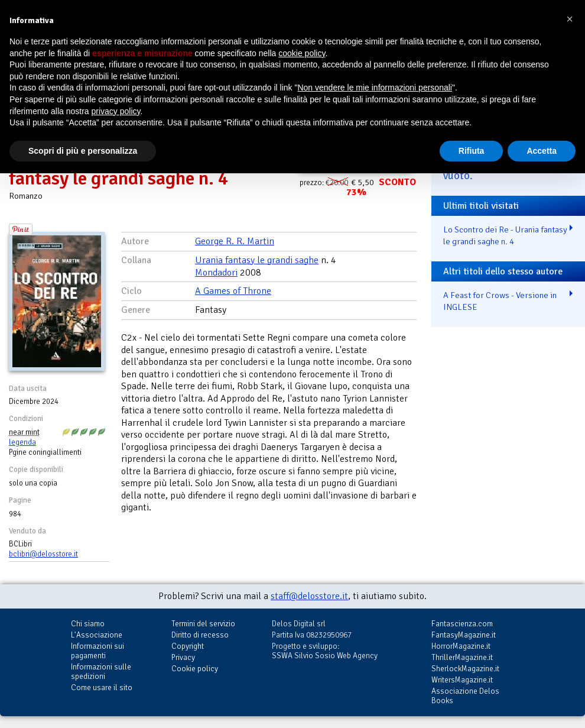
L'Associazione (97, 635)
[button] (570, 19)
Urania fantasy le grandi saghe (257, 260)
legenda (22, 442)
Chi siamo (88, 624)
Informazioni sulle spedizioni (101, 672)
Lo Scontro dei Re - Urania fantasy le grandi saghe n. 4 (505, 236)
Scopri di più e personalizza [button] (83, 151)
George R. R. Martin (235, 241)
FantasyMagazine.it (464, 635)
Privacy (183, 657)
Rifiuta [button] (472, 151)
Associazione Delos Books (465, 696)
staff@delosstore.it (309, 596)
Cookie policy (195, 669)
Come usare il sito (102, 687)
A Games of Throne (233, 291)
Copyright (188, 646)
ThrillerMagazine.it (462, 657)
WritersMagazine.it (462, 680)
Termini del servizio (203, 624)
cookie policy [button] (302, 53)
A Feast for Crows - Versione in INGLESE (500, 301)
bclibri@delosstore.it (43, 554)
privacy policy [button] (116, 111)
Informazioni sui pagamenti (97, 651)
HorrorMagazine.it (461, 646)
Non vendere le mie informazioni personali (374, 88)
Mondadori (216, 273)
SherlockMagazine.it (465, 669)
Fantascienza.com (462, 624)
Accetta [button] (542, 151)
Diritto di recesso (200, 635)
